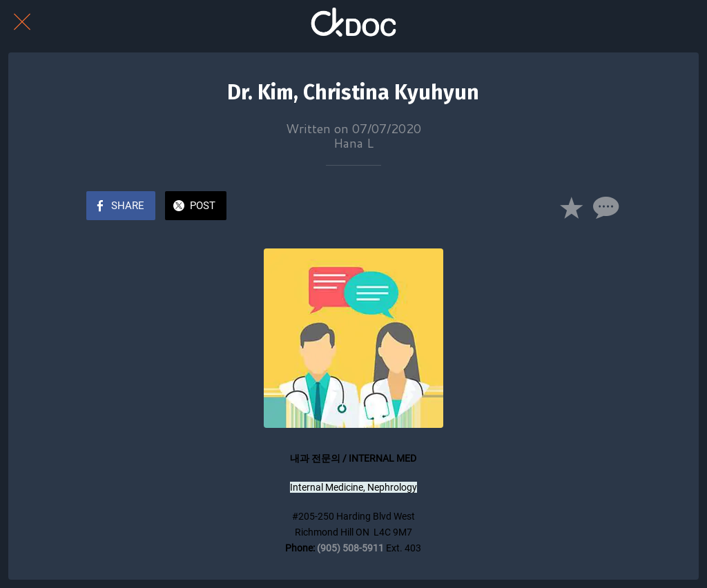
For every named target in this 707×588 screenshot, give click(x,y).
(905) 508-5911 (350, 548)
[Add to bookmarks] (571, 207)
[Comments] (604, 207)
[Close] (22, 22)
